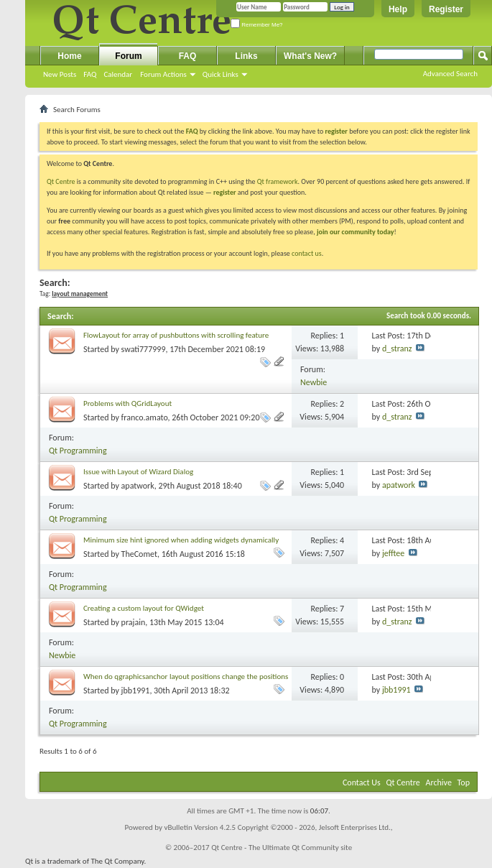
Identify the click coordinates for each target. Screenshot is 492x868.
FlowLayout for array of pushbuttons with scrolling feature (176, 335)
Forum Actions (163, 74)
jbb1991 (136, 691)
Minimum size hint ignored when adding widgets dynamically (181, 540)
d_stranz (397, 348)
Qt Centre (61, 181)
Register (446, 9)
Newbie (314, 382)
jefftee (393, 553)
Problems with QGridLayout (127, 403)
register (224, 192)
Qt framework (278, 181)
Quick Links (221, 74)
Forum (128, 56)
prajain (134, 622)
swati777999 (144, 349)
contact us (307, 253)
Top (464, 782)
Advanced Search (450, 74)
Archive (439, 782)
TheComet (139, 554)
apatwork (138, 486)
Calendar (118, 74)
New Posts (60, 74)
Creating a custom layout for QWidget (144, 608)
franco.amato (145, 417)
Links (246, 56)
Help (398, 9)
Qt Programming (78, 451)
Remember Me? (257, 25)
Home (69, 56)
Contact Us (362, 782)
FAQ (90, 74)
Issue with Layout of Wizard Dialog (138, 472)
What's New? (310, 56)
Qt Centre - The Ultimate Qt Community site (282, 848)
